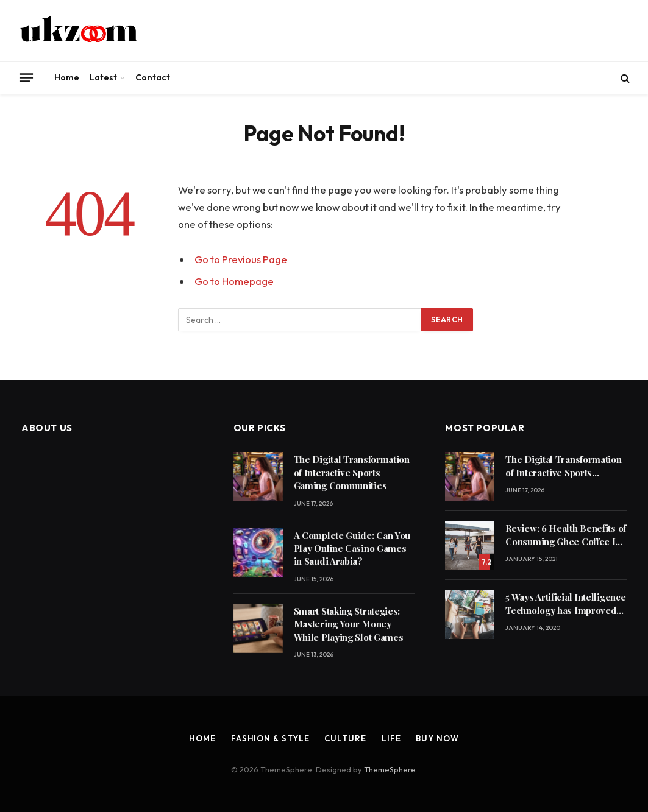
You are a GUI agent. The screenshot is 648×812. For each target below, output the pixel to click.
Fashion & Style (270, 738)
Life (391, 738)
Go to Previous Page (241, 259)
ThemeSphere (390, 769)
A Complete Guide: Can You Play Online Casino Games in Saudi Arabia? (352, 549)
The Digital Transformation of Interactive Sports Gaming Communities (352, 472)
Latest (103, 77)
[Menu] (26, 77)
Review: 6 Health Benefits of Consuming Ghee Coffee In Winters (566, 535)
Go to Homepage (234, 281)
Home (67, 77)
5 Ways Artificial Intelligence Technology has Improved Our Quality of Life (565, 604)
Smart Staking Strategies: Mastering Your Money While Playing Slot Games (349, 624)
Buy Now (437, 738)
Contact (153, 77)
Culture (345, 738)
